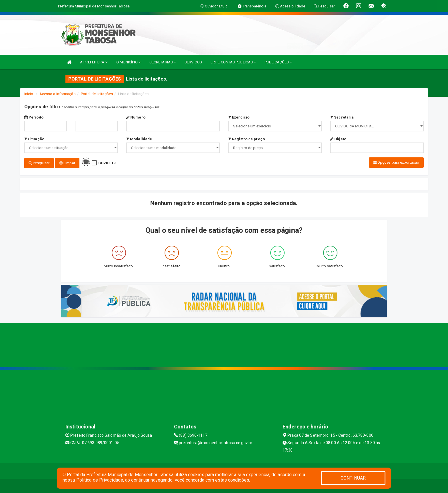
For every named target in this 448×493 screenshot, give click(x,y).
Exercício (239, 117)
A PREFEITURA (94, 62)
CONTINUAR (353, 478)
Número (136, 117)
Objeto (338, 139)
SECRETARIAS (163, 62)
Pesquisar (39, 163)
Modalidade (139, 139)
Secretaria (342, 117)
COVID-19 (107, 163)
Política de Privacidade (100, 480)
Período (34, 117)
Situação (34, 139)
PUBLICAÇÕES (278, 62)
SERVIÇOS (193, 62)
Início (29, 94)
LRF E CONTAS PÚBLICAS (233, 62)
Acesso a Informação (58, 94)
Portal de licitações (97, 94)
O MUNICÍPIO (129, 62)
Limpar (67, 163)
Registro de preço (247, 139)
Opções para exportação (396, 162)
